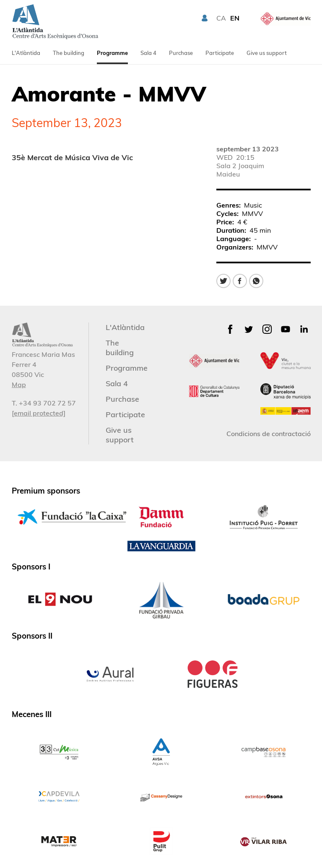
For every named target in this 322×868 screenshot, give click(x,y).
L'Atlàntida (26, 53)
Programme (112, 53)
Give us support (267, 53)
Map (19, 385)
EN (235, 18)
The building (69, 53)
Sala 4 (148, 53)
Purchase (181, 53)
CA (221, 18)
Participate (220, 53)
